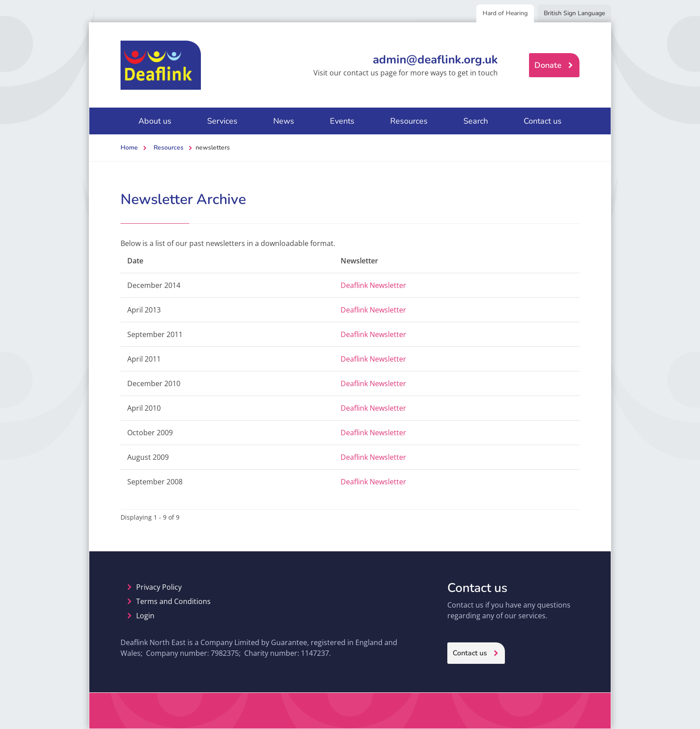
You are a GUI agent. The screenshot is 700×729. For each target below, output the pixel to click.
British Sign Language (574, 13)
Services (222, 121)
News (284, 121)
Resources (409, 121)
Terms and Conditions (173, 601)
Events (342, 121)
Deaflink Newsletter (373, 285)
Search (476, 121)
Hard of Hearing (505, 13)
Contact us (543, 121)
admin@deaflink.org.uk (435, 60)
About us (155, 121)
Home (129, 148)
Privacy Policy (159, 587)
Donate (548, 65)
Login (145, 616)
